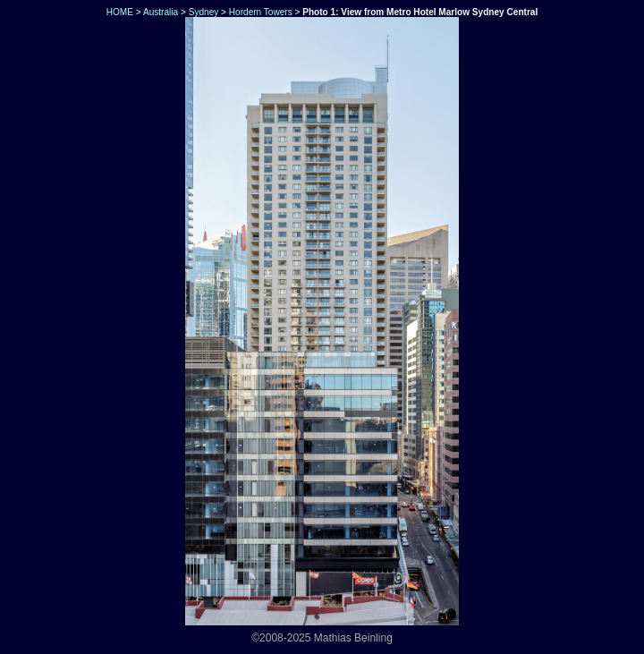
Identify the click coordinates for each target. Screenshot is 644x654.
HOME (119, 12)
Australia (161, 12)
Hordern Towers (261, 12)
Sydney (204, 12)
